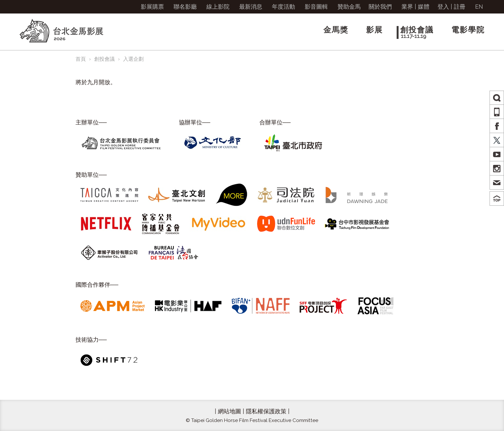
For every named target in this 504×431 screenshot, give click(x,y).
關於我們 (380, 7)
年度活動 (283, 7)
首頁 (81, 59)
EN (479, 7)
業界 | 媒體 (415, 7)
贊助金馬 (349, 7)
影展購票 (152, 7)
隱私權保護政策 (266, 411)
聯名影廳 (185, 7)
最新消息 (251, 7)
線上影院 (218, 7)
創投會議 (104, 59)
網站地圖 (230, 411)
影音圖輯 (316, 7)
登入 (443, 7)
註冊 (460, 7)
